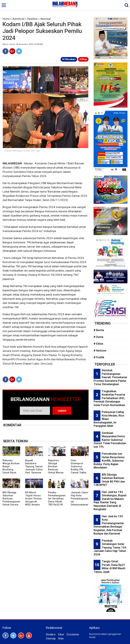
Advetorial (18, 19)
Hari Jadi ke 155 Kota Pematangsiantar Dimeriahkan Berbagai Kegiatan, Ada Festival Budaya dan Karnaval (109, 525)
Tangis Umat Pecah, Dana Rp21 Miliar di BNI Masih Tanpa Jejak (109, 567)
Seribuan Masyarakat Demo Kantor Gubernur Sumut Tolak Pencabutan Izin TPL (110, 440)
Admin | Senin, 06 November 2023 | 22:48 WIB (23, 44)
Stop (83, 59)
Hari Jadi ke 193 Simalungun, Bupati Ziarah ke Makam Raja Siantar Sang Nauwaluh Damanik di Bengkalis (110, 501)
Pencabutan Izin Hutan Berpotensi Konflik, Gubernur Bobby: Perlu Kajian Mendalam (109, 461)
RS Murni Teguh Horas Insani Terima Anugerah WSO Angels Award (33, 500)
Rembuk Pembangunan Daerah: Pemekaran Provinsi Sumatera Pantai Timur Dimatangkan (110, 377)
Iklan (61, 639)
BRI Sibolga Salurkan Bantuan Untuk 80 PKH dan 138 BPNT (109, 480)
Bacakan (69, 59)
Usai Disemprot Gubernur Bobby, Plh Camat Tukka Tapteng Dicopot (79, 469)
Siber (61, 634)
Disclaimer (73, 634)
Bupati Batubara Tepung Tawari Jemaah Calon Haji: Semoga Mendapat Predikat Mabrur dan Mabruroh (34, 473)
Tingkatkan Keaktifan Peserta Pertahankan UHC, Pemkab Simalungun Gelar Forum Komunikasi (109, 398)
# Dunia (98, 337)
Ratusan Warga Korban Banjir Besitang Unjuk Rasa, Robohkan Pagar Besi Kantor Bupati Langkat (11, 473)
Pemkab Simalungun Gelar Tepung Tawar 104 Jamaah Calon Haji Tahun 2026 (110, 547)
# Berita (99, 330)
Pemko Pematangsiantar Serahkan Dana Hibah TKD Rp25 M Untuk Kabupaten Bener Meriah (57, 503)
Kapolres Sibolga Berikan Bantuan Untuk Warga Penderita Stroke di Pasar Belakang (56, 473)
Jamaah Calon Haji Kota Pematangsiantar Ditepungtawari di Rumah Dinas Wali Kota (80, 503)
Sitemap (51, 639)
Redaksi (51, 634)
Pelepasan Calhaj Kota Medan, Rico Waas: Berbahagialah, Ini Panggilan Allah (109, 419)
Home (6, 19)
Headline (32, 19)
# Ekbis (98, 344)
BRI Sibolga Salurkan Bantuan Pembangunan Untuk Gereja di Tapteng (11, 500)
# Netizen (100, 351)
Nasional (45, 19)
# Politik (99, 357)
